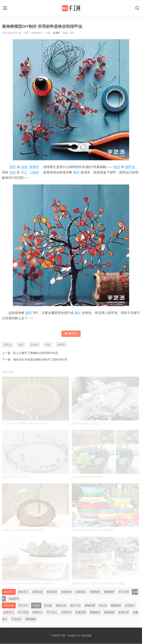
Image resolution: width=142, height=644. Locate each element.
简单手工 (23, 592)
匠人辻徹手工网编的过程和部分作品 (36, 353)
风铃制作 (66, 592)
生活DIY (130, 606)
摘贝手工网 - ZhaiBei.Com (67, 636)
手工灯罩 (124, 592)
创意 (13, 172)
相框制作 (109, 592)
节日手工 (23, 606)
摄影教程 (109, 612)
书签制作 (95, 592)
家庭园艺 (95, 612)
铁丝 (117, 167)
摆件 (76, 172)
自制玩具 (38, 592)
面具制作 (52, 592)
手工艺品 (23, 612)
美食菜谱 (81, 612)
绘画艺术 (124, 612)
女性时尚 (66, 612)
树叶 (78, 313)
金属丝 (56, 33)
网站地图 (87, 636)
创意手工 (9, 612)
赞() (71, 333)
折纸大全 (61, 606)
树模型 (34, 167)
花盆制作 (14, 599)
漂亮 (13, 167)
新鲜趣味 (31, 619)
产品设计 (16, 619)
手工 (24, 172)
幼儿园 (48, 606)
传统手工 (38, 612)
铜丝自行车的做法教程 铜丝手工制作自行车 (40, 359)
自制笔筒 (81, 592)
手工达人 (52, 612)
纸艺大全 (75, 606)
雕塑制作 (116, 606)
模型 (29, 313)
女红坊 (103, 606)
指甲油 (130, 167)
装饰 (24, 167)
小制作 (34, 172)
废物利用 (90, 606)
